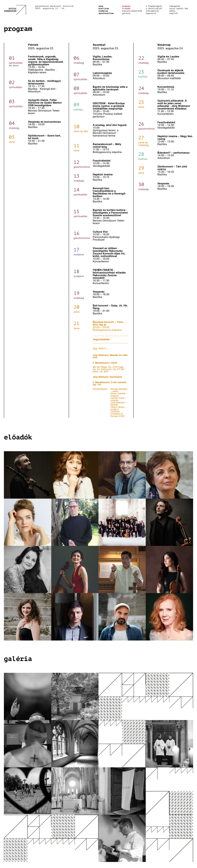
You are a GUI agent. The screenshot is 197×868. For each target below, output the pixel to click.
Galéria (126, 13)
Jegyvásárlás (101, 340)
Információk (152, 11)
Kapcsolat (151, 13)
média (172, 11)
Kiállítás (104, 9)
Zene (101, 6)
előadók (126, 9)
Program (126, 6)
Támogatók (175, 6)
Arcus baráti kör (179, 9)
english (174, 13)
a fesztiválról (154, 9)
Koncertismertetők (132, 11)
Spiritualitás (106, 13)
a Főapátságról (154, 6)
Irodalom (103, 11)
